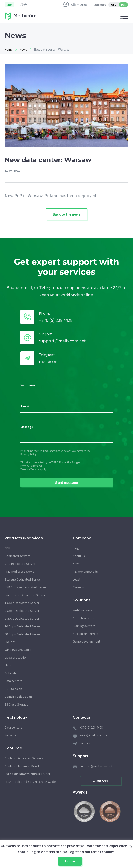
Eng (9, 5)
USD (114, 4)
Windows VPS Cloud (18, 650)
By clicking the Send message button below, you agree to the (55, 451)
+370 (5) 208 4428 (56, 320)
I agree (70, 861)
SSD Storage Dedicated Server (26, 587)
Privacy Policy (29, 454)
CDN (7, 548)
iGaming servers (84, 626)
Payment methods (85, 572)
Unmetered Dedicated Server (25, 595)
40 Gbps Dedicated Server (23, 634)
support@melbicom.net (62, 341)
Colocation (12, 673)
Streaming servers (86, 634)
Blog (76, 548)
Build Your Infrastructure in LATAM (27, 774)
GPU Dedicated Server (20, 564)
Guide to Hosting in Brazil (22, 766)
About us (79, 556)
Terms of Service (30, 469)
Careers (78, 587)
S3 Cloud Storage (17, 704)
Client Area (79, 5)
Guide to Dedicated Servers (24, 758)
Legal (76, 579)
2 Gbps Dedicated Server (22, 611)
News (23, 49)
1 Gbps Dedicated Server (22, 603)
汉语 (23, 5)
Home (9, 49)
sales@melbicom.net (94, 735)
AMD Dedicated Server (20, 572)
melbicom (49, 361)
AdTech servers (84, 618)
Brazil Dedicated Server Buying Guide (30, 782)
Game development (86, 641)
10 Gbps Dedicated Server (23, 626)
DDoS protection (16, 657)
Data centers (13, 681)
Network (10, 735)
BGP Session (13, 689)
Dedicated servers (17, 556)
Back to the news (66, 214)
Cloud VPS (12, 642)
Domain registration (18, 697)
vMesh (9, 665)
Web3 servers (82, 610)
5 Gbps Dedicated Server (22, 618)
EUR (123, 4)
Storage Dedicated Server (23, 579)
